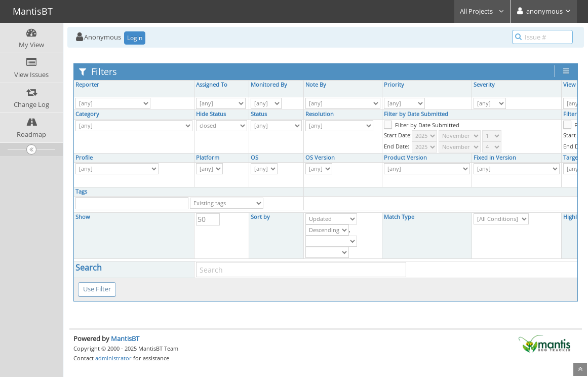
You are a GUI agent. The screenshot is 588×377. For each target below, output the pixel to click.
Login (135, 38)
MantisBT (125, 338)
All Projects (482, 11)
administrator (113, 358)
